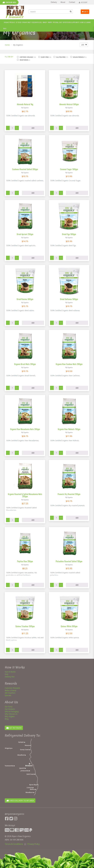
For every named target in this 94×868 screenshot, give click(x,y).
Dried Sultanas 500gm (69, 299)
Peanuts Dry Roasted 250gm (69, 494)
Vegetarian (24, 60)
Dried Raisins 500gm (25, 299)
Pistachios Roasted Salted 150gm (69, 561)
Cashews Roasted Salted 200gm (25, 169)
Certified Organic (27, 57)
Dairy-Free (45, 57)
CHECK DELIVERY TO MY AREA (20, 801)
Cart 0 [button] (85, 12)
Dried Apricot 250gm (25, 234)
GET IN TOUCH (14, 728)
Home (7, 45)
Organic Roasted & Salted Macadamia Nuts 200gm (25, 495)
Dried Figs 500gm (69, 234)
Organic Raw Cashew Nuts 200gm (69, 364)
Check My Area (9, 2)
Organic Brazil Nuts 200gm (25, 364)
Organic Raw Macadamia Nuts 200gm (25, 429)
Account (83, 2)
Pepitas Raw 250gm (25, 561)
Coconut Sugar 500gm (69, 169)
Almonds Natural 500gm (69, 104)
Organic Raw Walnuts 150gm (69, 429)
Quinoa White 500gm (69, 626)
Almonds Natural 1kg (25, 104)
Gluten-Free (61, 57)
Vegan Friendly (79, 57)
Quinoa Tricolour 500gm (25, 626)
